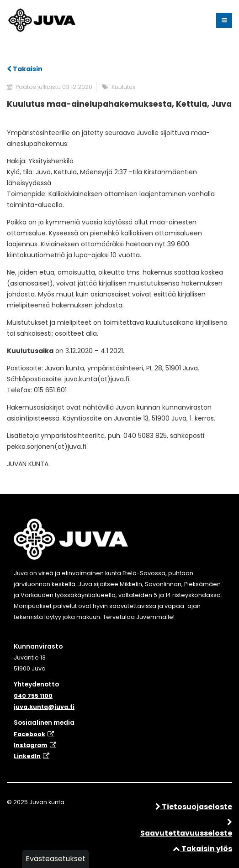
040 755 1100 (33, 696)
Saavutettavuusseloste (186, 829)
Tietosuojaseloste (194, 807)
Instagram (31, 745)
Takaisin (25, 69)
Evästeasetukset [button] (56, 859)
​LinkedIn (27, 756)
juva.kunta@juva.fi (44, 707)
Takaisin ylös (202, 849)
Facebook (29, 734)
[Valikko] (224, 21)
